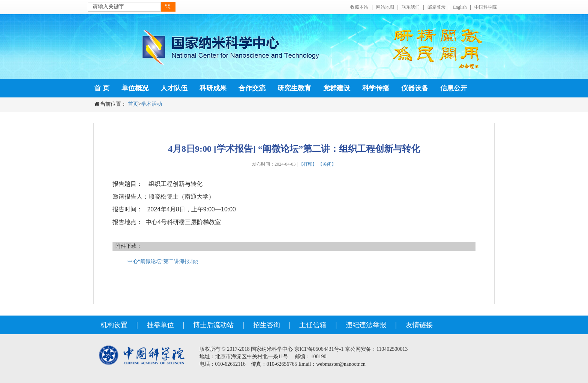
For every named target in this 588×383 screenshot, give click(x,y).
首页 (133, 104)
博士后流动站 (213, 325)
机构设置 (114, 325)
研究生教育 (294, 88)
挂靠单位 (160, 325)
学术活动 (151, 104)
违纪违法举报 (366, 325)
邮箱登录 (436, 7)
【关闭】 (327, 164)
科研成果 (213, 88)
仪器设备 (415, 88)
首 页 (102, 88)
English (460, 7)
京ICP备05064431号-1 (319, 349)
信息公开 (454, 88)
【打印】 (308, 164)
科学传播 (376, 88)
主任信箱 (313, 325)
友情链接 (419, 325)
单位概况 (135, 88)
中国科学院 (486, 7)
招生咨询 (267, 325)
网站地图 (385, 7)
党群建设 (337, 88)
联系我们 (411, 7)
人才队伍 (174, 88)
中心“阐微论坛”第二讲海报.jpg (163, 261)
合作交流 (252, 88)
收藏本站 (359, 7)
